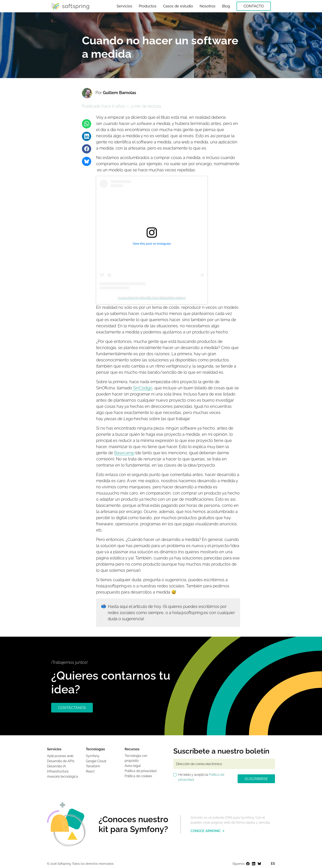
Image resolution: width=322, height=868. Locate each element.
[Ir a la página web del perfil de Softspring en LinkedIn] (254, 864)
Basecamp (124, 453)
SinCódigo (143, 388)
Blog (226, 6)
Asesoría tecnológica (63, 776)
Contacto (254, 6)
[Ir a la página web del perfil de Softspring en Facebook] (248, 864)
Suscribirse (256, 779)
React (90, 771)
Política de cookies (138, 776)
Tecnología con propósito (136, 758)
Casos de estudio (178, 6)
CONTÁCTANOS (72, 708)
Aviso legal (133, 766)
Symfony (93, 756)
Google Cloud (96, 761)
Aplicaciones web (60, 756)
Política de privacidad (141, 771)
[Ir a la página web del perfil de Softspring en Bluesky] (259, 864)
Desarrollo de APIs (61, 761)
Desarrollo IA (56, 766)
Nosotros (208, 6)
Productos (148, 6)
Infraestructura (58, 771)
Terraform (93, 766)
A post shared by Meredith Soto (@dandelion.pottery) (152, 297)
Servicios (124, 6)
